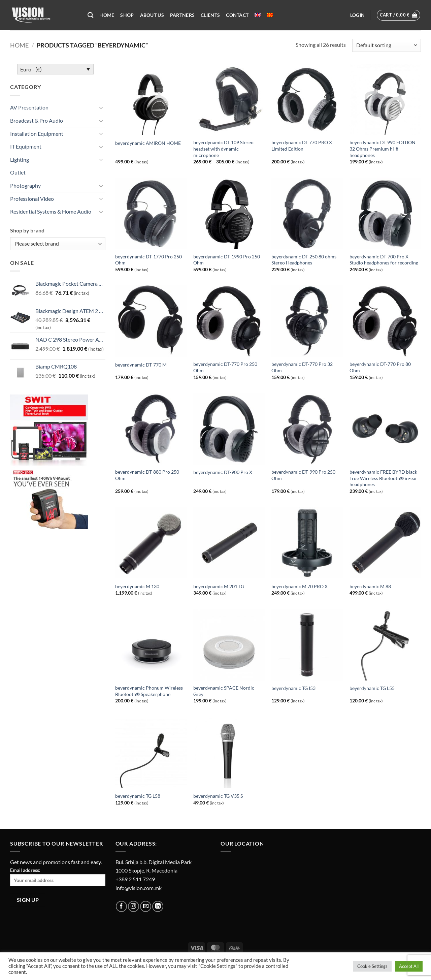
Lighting (20, 160)
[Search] (90, 15)
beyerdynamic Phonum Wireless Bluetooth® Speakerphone (149, 691)
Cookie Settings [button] (372, 966)
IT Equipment (26, 146)
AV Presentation (29, 107)
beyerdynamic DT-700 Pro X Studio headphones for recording (384, 260)
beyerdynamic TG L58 (138, 796)
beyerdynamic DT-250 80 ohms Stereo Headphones (304, 260)
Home (107, 15)
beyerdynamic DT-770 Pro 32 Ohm (302, 367)
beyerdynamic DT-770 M (141, 365)
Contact (237, 15)
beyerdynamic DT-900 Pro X (223, 472)
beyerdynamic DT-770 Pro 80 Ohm (380, 367)
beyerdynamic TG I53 (293, 688)
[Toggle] (101, 107)
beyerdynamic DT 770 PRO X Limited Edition (302, 146)
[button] (357, 15)
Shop (127, 15)
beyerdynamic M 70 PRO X (300, 586)
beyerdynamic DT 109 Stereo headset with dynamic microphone (223, 149)
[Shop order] (387, 45)
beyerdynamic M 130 (137, 586)
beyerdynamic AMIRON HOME (148, 143)
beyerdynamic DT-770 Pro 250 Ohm (225, 367)
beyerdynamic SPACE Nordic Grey (224, 691)
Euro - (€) (31, 69)
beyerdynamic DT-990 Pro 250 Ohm (303, 475)
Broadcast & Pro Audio (37, 120)
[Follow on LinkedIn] (158, 906)
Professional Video (32, 199)
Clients (210, 15)
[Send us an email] (146, 906)
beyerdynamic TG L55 (372, 688)
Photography (25, 185)
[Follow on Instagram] (134, 906)
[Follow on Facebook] (121, 906)
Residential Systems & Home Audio (51, 211)
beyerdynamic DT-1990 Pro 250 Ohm (227, 260)
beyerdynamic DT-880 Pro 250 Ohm (147, 475)
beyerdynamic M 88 (370, 586)
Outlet (18, 172)
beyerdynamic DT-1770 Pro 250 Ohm (148, 260)
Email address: (58, 876)
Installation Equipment (37, 134)
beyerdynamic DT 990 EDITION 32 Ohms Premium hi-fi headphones (383, 149)
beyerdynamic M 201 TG (219, 586)
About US (152, 15)
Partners (182, 15)
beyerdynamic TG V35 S (218, 796)
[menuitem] (258, 15)
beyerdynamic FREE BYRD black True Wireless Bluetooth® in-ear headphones (383, 478)
